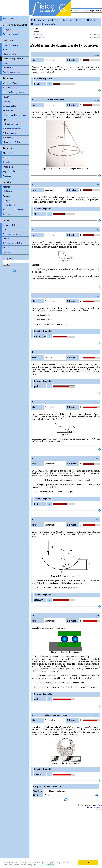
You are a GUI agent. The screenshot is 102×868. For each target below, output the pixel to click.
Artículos (7, 196)
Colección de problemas (91, 10)
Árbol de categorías (11, 34)
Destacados (74, 10)
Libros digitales (9, 205)
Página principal (10, 19)
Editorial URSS (9, 225)
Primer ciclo (8, 167)
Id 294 (97, 715)
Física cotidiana (9, 138)
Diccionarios (8, 68)
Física (100, 805)
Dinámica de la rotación (43, 24)
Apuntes (6, 187)
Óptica (6, 119)
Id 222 (97, 352)
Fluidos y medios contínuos (14, 115)
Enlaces (6, 248)
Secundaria (7, 162)
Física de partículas (11, 124)
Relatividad (8, 97)
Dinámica (92, 20)
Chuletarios (8, 191)
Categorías (7, 29)
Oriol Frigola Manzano (38, 214)
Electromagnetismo (11, 88)
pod (36, 386)
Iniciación (7, 158)
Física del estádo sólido (13, 129)
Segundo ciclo (9, 171)
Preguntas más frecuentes (13, 234)
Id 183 (97, 402)
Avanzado (7, 176)
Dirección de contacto (94, 807)
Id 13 (97, 520)
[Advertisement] (71, 4)
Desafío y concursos (11, 72)
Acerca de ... (8, 252)
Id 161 (97, 55)
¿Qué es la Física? (10, 45)
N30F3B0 (39, 600)
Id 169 (97, 185)
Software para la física (12, 243)
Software (7, 214)
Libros (5, 63)
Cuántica (6, 101)
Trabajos (6, 200)
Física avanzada (9, 133)
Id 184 (97, 230)
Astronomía (8, 110)
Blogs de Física (9, 54)
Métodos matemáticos (12, 106)
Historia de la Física (11, 142)
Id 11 (97, 459)
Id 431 (97, 100)
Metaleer (38, 774)
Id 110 (97, 616)
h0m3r (37, 84)
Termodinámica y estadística (15, 92)
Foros (5, 49)
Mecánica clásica (10, 83)
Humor (6, 239)
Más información (46, 865)
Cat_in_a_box (40, 336)
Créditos (99, 809)
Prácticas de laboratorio (13, 210)
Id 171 (97, 296)
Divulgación (8, 153)
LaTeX (6, 230)
